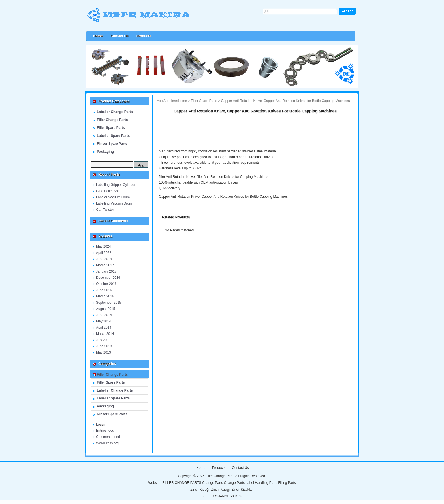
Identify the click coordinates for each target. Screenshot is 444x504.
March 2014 (105, 334)
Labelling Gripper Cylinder (116, 185)
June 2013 (104, 346)
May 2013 (103, 352)
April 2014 (104, 328)
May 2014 (103, 321)
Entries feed (105, 431)
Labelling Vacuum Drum (114, 203)
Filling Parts (287, 483)
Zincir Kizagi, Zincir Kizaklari (232, 490)
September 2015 (109, 303)
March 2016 (105, 296)
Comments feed (108, 437)
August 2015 (105, 309)
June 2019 (104, 259)
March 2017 (105, 265)
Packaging (105, 152)
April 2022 (104, 253)
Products (144, 36)
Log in (101, 424)
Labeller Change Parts (115, 112)
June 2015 (104, 315)
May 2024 (103, 246)
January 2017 (106, 271)
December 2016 (108, 278)
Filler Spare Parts (111, 128)
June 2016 (104, 290)
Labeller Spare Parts (113, 136)
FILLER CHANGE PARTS (182, 483)
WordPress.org (107, 443)
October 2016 (106, 284)
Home (182, 101)
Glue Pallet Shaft (109, 191)
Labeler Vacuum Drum (113, 197)
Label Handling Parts (261, 483)
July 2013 (103, 340)
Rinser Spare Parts (112, 144)
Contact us (119, 36)
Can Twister (105, 210)
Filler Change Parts (150, 18)
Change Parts (213, 483)
